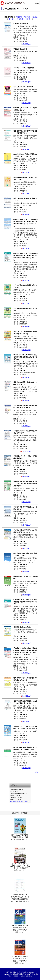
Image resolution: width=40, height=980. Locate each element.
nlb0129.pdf (26, 721)
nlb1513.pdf (26, 426)
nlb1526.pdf (26, 377)
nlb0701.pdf (26, 525)
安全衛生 (12, 19)
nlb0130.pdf (26, 643)
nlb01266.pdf (26, 451)
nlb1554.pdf (26, 327)
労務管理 (19, 17)
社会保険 (28, 19)
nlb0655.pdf (26, 595)
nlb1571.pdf (26, 193)
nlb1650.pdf (26, 103)
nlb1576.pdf (26, 172)
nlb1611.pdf (26, 149)
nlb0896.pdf (26, 477)
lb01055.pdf (26, 696)
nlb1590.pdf (26, 248)
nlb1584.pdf (26, 63)
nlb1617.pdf (26, 126)
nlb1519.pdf (26, 768)
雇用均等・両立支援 (31, 17)
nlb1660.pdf (26, 742)
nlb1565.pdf (26, 401)
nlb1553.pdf (26, 303)
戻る (37, 772)
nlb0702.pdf (26, 548)
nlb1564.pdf (26, 215)
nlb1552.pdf (26, 350)
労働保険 (20, 19)
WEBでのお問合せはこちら (20, 802)
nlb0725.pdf (26, 502)
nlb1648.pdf (26, 82)
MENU (37, 3)
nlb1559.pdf (26, 280)
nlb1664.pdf (26, 44)
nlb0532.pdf (26, 571)
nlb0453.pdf (26, 622)
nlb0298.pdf (26, 673)
